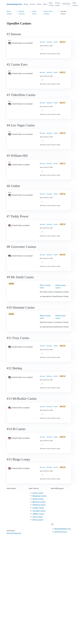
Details (56, 42)
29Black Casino (38, 514)
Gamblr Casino (38, 508)
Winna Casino (38, 520)
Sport (45, 4)
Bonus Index (58, 4)
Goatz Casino (38, 517)
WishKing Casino (39, 505)
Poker (39, 4)
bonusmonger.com (14, 533)
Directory (66, 4)
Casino (32, 4)
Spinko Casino (38, 499)
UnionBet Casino (39, 511)
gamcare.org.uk (61, 532)
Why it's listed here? (45, 286)
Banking (49, 42)
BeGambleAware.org (63, 529)
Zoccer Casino (38, 493)
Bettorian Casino (39, 502)
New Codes (51, 4)
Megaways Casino (39, 496)
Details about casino (61, 286)
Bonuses (43, 42)
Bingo (26, 4)
